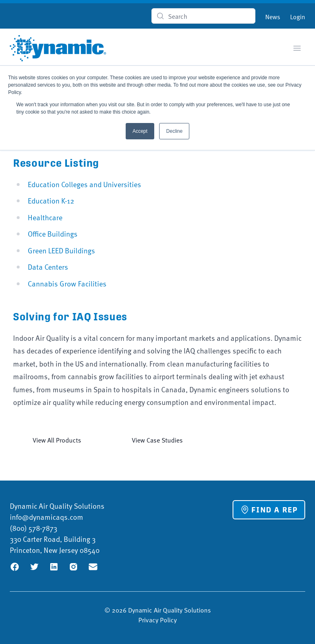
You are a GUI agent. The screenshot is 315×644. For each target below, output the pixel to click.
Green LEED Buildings (61, 250)
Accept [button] (140, 131)
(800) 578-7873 (33, 528)
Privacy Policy (157, 619)
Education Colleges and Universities (84, 184)
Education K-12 (51, 200)
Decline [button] (174, 131)
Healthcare (45, 217)
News (273, 16)
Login (298, 16)
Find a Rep (269, 510)
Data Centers (48, 267)
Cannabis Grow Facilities (67, 283)
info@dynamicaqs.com (47, 517)
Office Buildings (53, 234)
